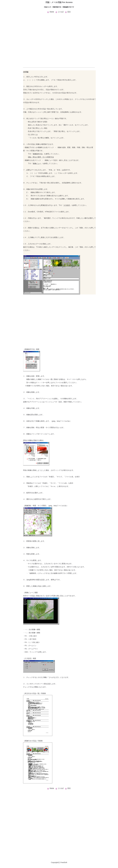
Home (51, 12)
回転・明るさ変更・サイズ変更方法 (41, 157)
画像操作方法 (38, 154)
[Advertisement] (59, 26)
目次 (68, 12)
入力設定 (67, 205)
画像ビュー (37, 164)
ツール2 (60, 12)
